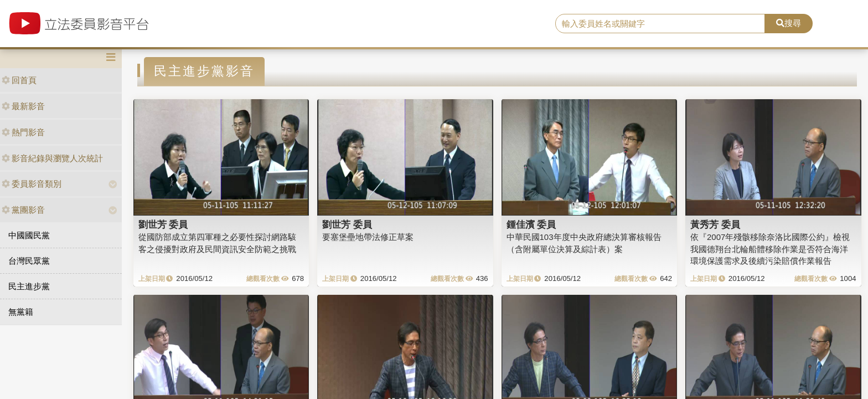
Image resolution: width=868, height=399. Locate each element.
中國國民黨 (29, 235)
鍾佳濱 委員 (531, 224)
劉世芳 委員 (163, 224)
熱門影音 (23, 132)
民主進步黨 (29, 286)
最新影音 (23, 106)
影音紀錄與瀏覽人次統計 (52, 158)
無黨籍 (21, 312)
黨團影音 (23, 210)
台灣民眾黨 (29, 261)
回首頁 (19, 80)
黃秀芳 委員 (715, 224)
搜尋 (789, 23)
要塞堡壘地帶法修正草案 (368, 237)
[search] (660, 24)
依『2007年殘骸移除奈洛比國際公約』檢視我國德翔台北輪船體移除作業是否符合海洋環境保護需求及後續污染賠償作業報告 (770, 249)
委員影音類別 (32, 184)
